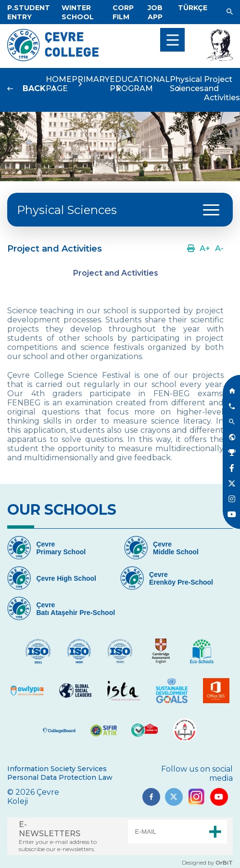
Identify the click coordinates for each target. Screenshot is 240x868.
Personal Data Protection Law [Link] (60, 777)
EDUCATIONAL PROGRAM (140, 84)
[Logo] (53, 59)
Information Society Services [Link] (57, 769)
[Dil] (193, 8)
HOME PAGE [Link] (59, 84)
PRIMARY (91, 79)
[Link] (29, 12)
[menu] (172, 40)
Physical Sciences (187, 84)
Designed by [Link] (207, 863)
